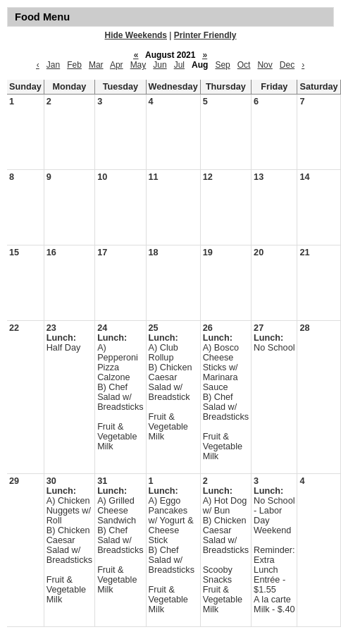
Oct (244, 65)
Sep (222, 65)
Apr (117, 65)
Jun (160, 65)
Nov (265, 65)
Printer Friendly (205, 35)
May (138, 65)
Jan (53, 65)
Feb (74, 65)
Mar (96, 65)
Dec (287, 65)
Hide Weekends (136, 35)
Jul (179, 65)
